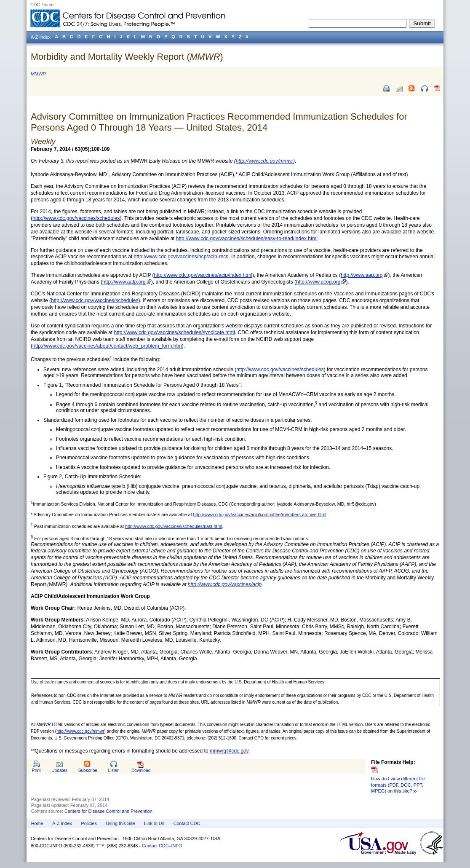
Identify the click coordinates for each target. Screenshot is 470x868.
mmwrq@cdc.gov (229, 751)
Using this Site (120, 823)
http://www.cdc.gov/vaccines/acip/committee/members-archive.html (260, 514)
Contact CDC (187, 823)
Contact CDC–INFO (162, 846)
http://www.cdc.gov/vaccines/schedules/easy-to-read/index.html (247, 238)
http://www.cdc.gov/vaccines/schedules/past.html (174, 526)
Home (37, 823)
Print (36, 770)
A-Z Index (62, 823)
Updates (59, 770)
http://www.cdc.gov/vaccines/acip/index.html (203, 275)
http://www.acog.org (318, 282)
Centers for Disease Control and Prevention (108, 811)
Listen (113, 770)
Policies (89, 823)
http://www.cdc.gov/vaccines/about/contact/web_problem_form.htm (107, 346)
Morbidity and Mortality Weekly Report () (127, 57)
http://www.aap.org (362, 275)
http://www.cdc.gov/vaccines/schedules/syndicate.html (174, 332)
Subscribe (88, 770)
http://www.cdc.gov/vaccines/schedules (76, 218)
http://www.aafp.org (124, 282)
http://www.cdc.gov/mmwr (80, 731)
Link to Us (154, 823)
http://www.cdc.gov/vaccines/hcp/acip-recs (181, 257)
